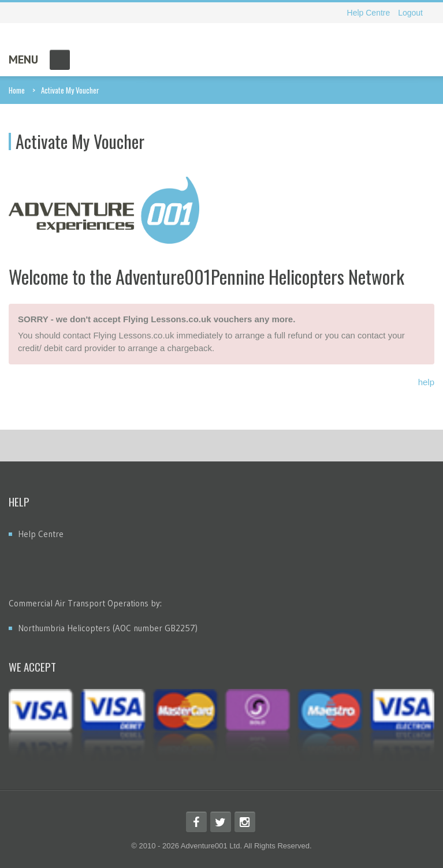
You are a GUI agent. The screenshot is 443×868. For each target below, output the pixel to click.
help (426, 382)
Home (17, 90)
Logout (410, 13)
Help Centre (369, 13)
